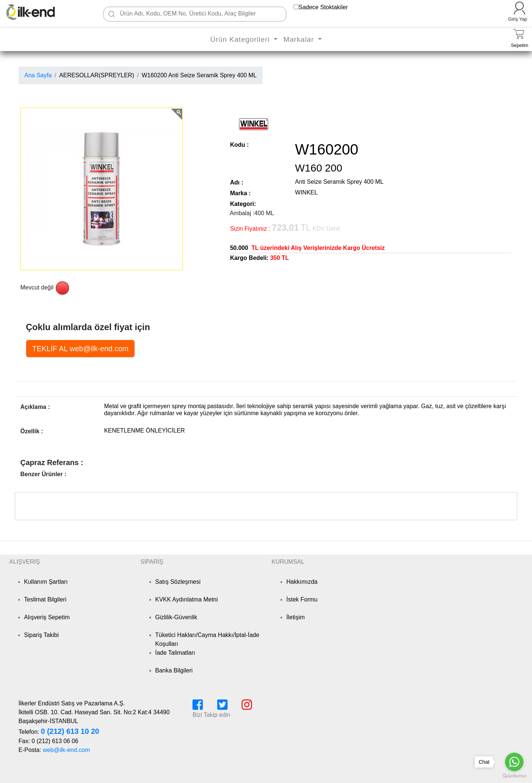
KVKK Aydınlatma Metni (187, 599)
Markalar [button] (300, 39)
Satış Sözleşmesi (178, 582)
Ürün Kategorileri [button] (241, 39)
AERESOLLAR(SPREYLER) (97, 75)
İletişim (296, 617)
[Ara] (112, 14)
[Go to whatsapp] (514, 762)
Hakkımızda (302, 582)
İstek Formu (302, 599)
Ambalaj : (242, 213)
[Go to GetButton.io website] (514, 776)
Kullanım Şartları (46, 582)
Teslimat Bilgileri (45, 599)
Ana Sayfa (38, 75)
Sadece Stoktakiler (323, 7)
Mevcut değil (37, 287)
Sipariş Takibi (41, 635)
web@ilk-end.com (66, 750)
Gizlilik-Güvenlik (176, 617)
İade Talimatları (175, 653)
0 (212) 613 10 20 (70, 731)
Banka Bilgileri (174, 670)
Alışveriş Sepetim (47, 617)
